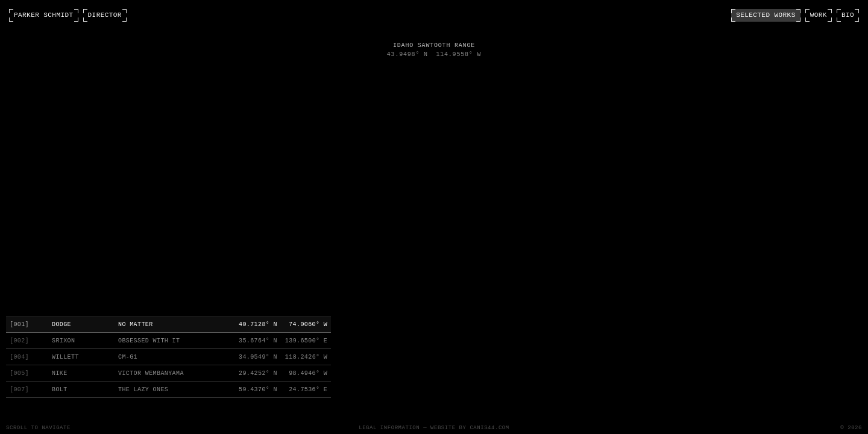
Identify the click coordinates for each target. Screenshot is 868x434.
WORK (819, 15)
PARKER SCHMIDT (44, 15)
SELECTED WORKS (766, 15)
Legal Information (389, 428)
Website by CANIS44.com (470, 428)
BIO (848, 15)
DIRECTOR (105, 15)
